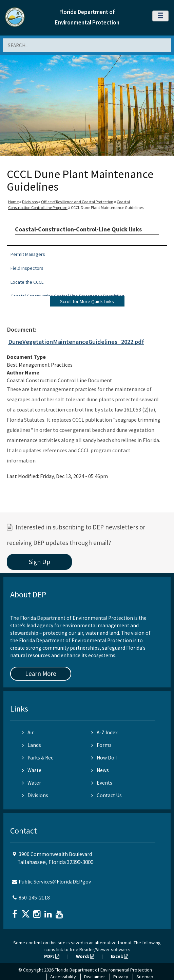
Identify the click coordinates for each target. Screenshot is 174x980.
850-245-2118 (34, 898)
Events (102, 783)
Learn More (41, 673)
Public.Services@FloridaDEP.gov (55, 882)
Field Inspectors (27, 268)
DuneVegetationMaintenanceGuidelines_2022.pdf (76, 342)
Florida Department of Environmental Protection (103, 970)
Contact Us (107, 795)
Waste (32, 770)
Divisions (30, 202)
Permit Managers (28, 254)
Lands (32, 745)
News (100, 770)
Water (32, 783)
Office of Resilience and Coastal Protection (77, 202)
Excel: (120, 956)
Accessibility (63, 977)
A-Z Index (104, 732)
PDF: (52, 956)
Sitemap (145, 977)
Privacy (121, 977)
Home (13, 202)
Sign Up (40, 562)
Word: (85, 956)
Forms (101, 745)
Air (28, 732)
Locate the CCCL (27, 282)
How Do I (104, 758)
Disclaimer (95, 977)
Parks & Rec (38, 758)
